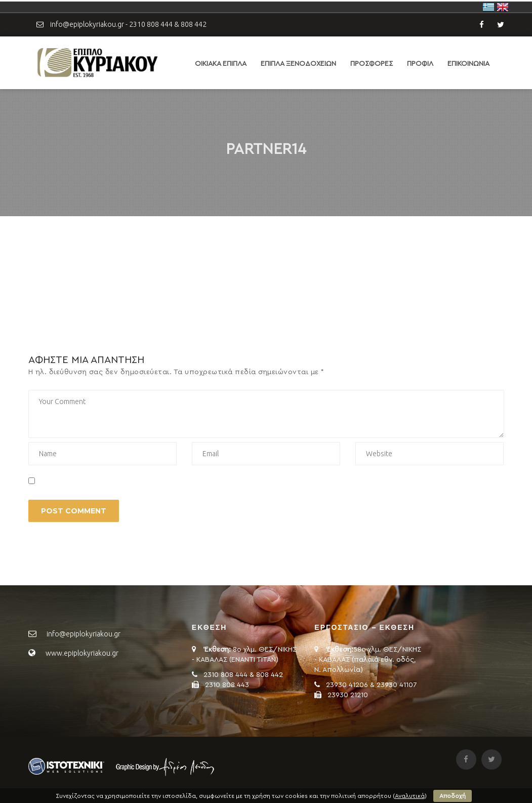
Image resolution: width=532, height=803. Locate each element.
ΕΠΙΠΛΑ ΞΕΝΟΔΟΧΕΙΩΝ (298, 64)
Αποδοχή (453, 796)
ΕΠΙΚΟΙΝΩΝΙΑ (468, 64)
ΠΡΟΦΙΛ (420, 64)
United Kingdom (503, 7)
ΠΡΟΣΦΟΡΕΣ (372, 64)
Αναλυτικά (410, 796)
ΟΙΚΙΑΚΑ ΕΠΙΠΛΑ (221, 64)
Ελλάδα (488, 7)
